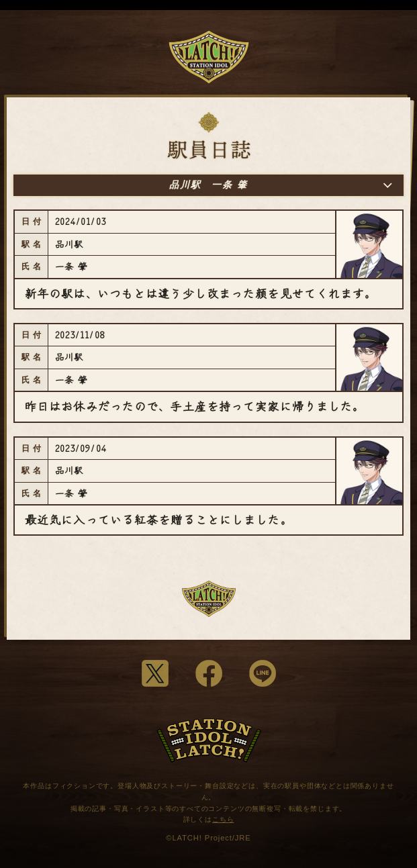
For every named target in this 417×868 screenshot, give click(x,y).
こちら (223, 819)
